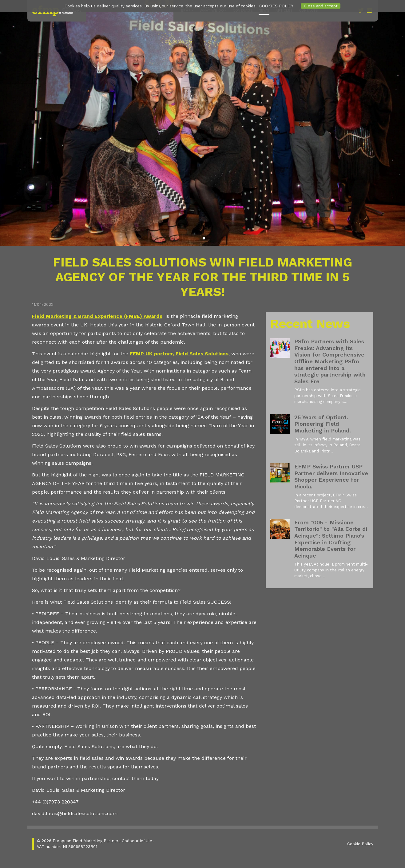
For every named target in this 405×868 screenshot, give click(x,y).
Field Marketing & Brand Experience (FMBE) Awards (97, 316)
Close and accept (321, 6)
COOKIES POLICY (276, 6)
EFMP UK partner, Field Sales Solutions (179, 354)
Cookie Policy (360, 844)
